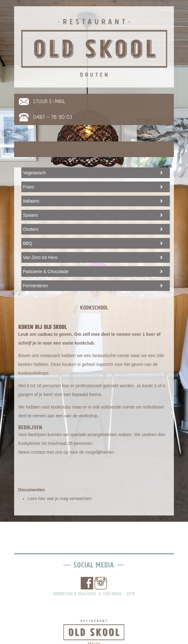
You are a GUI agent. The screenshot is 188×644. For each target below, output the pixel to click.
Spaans (30, 215)
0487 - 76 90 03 (53, 117)
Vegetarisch (34, 173)
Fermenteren (35, 286)
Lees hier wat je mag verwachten (60, 499)
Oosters (31, 229)
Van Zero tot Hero (40, 257)
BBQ (28, 243)
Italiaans (31, 201)
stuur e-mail (49, 101)
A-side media (110, 594)
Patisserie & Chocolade (46, 272)
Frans (29, 187)
